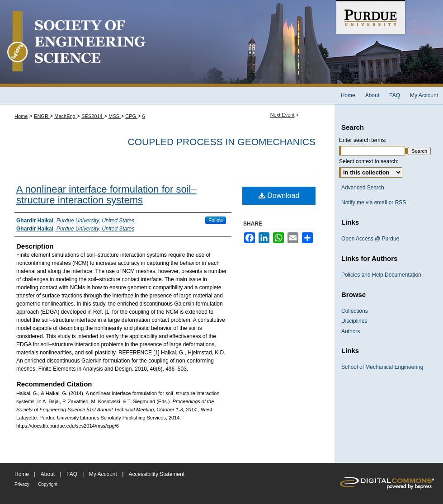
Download (279, 195)
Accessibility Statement (157, 474)
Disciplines (354, 321)
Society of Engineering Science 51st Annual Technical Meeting (167, 43)
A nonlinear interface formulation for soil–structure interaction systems (106, 195)
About (48, 474)
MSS (115, 116)
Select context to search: (369, 161)
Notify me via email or (374, 203)
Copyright (48, 484)
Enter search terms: (363, 140)
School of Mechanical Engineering (382, 367)
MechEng (66, 116)
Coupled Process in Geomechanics (222, 142)
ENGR (42, 116)
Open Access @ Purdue (370, 239)
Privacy (22, 484)
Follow (216, 220)
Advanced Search (363, 188)
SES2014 (93, 116)
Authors (351, 331)
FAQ (72, 474)
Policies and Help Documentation (381, 275)
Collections (355, 311)
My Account (103, 474)
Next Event (283, 115)
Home (21, 116)
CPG (131, 116)
